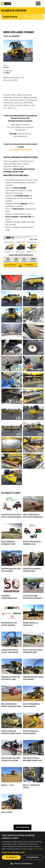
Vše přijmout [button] (11, 857)
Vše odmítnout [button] (33, 857)
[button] (22, 852)
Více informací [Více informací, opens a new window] (38, 849)
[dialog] (22, 850)
